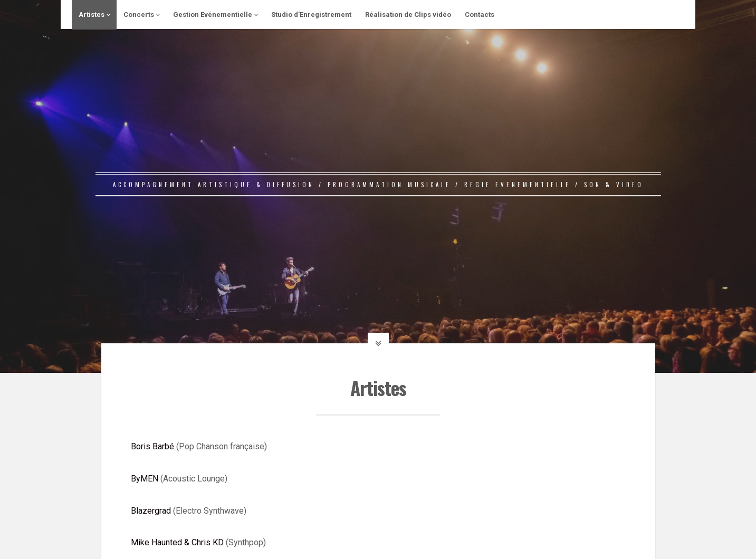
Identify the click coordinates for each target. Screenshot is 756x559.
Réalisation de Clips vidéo (408, 15)
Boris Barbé (152, 446)
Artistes (92, 15)
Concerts (139, 15)
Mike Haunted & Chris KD (177, 542)
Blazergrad (151, 511)
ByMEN (145, 479)
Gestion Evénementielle (213, 15)
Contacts (480, 15)
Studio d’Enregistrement (311, 15)
